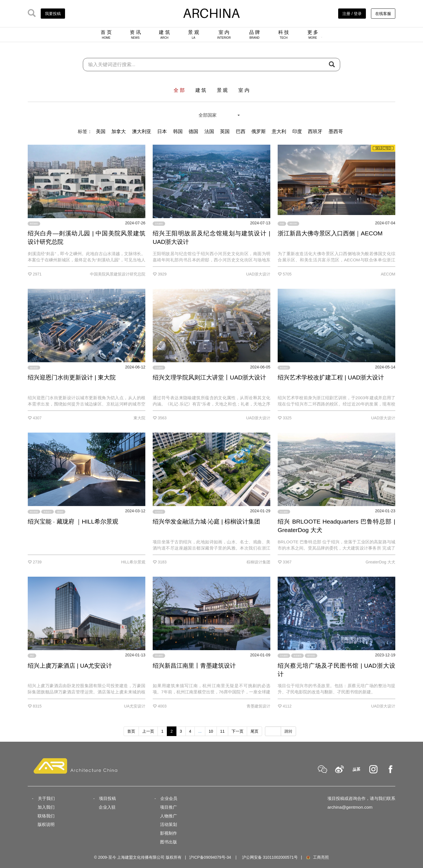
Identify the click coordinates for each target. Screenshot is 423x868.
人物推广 (169, 816)
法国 (209, 132)
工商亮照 (317, 857)
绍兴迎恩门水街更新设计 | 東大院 (72, 377)
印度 (297, 132)
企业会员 (169, 798)
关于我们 (46, 798)
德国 (193, 132)
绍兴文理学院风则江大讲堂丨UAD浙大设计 (209, 377)
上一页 (148, 731)
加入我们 (46, 807)
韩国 (178, 132)
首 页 (106, 34)
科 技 (284, 34)
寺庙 (282, 224)
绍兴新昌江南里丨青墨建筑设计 (194, 666)
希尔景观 (34, 512)
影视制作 (169, 833)
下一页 (238, 731)
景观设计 (48, 512)
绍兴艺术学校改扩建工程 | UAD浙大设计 (331, 377)
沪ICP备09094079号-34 (210, 857)
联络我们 (46, 816)
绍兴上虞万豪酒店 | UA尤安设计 (70, 666)
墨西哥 (336, 132)
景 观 (194, 34)
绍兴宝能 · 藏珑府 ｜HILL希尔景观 (73, 521)
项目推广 (169, 807)
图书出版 (169, 842)
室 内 (224, 34)
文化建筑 (159, 224)
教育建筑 (34, 224)
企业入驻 (107, 807)
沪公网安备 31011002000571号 (270, 857)
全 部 (179, 90)
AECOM (293, 224)
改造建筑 (297, 656)
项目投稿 (107, 798)
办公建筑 (284, 512)
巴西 (241, 132)
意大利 (279, 132)
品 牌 (255, 34)
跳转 (288, 731)
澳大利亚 (142, 132)
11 (223, 731)
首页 (131, 731)
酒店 (32, 656)
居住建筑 (159, 656)
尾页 (254, 731)
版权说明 (46, 824)
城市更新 (34, 368)
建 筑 (164, 34)
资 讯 (135, 34)
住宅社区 (159, 512)
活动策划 (169, 824)
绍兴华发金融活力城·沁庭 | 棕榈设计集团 (206, 521)
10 (211, 731)
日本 (162, 132)
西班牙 (315, 132)
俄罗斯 (259, 132)
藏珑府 (60, 512)
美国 (101, 132)
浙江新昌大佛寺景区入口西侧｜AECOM (330, 233)
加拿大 (119, 132)
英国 (225, 132)
